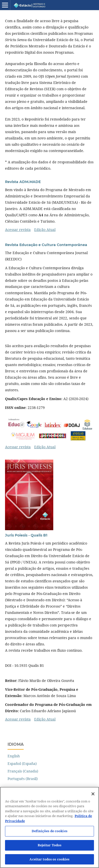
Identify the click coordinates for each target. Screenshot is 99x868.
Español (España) (22, 764)
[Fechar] (93, 796)
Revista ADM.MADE (23, 182)
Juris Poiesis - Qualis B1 (26, 535)
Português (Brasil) (23, 779)
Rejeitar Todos (50, 848)
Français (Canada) (23, 771)
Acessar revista (18, 230)
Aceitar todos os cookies (49, 862)
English (14, 756)
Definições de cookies (49, 834)
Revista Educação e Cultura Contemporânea (46, 245)
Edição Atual (45, 230)
